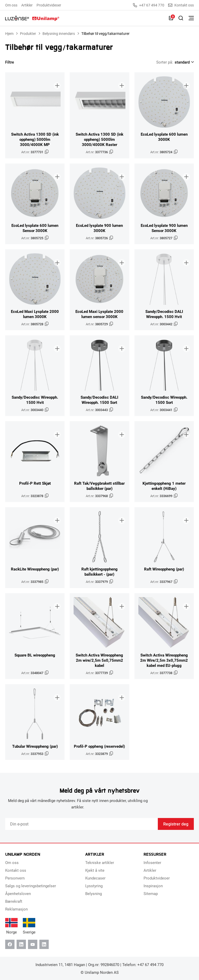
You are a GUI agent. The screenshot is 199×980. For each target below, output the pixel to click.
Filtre (13, 62)
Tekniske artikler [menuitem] (100, 862)
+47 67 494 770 (149, 5)
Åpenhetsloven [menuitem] (18, 893)
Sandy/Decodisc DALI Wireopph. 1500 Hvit (164, 314)
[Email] (81, 824)
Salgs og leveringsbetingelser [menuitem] (31, 886)
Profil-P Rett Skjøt (35, 483)
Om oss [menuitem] (11, 5)
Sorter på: (165, 62)
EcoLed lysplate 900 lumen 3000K (99, 228)
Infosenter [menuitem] (152, 862)
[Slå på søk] (181, 18)
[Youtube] (33, 944)
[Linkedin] (21, 944)
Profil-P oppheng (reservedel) (99, 746)
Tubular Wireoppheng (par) (35, 746)
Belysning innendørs (59, 33)
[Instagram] (44, 944)
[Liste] (171, 18)
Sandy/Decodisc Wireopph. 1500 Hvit (35, 400)
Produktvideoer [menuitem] (49, 5)
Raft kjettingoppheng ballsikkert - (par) (99, 572)
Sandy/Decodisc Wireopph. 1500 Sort (164, 400)
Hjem (9, 33)
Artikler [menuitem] (27, 5)
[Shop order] (183, 62)
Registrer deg (176, 824)
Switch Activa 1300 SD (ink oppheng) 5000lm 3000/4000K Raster (99, 139)
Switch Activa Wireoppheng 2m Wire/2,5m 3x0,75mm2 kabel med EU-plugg (164, 660)
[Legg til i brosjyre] (56, 81)
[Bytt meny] (191, 18)
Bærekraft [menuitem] (14, 901)
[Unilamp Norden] (32, 18)
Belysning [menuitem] (94, 893)
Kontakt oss (181, 5)
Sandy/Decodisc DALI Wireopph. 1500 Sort (99, 400)
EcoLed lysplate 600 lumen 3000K (164, 137)
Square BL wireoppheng (35, 655)
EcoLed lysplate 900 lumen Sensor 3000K (164, 228)
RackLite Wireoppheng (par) (35, 569)
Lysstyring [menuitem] (94, 886)
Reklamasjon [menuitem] (16, 909)
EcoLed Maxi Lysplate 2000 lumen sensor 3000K (99, 314)
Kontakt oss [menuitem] (16, 870)
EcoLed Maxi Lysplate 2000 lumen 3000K (35, 314)
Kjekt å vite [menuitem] (95, 870)
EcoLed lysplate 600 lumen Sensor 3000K (35, 228)
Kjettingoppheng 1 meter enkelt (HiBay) (164, 486)
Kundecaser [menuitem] (95, 878)
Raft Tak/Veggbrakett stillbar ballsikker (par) (99, 486)
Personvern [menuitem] (15, 878)
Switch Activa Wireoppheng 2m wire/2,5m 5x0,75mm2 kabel (99, 660)
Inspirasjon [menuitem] (153, 886)
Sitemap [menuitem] (151, 893)
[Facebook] (10, 944)
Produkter (28, 33)
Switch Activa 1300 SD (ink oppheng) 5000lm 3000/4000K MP (35, 139)
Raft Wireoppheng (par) (164, 569)
